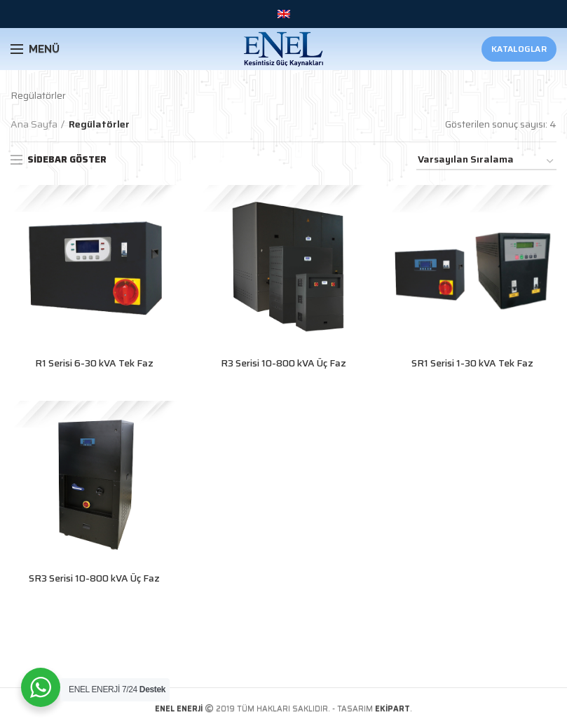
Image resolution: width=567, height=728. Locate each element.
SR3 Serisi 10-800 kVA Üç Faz (94, 578)
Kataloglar (519, 49)
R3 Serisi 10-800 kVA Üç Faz (283, 363)
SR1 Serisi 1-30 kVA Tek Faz (473, 363)
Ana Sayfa (34, 124)
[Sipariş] (486, 162)
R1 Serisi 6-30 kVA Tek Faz (94, 363)
